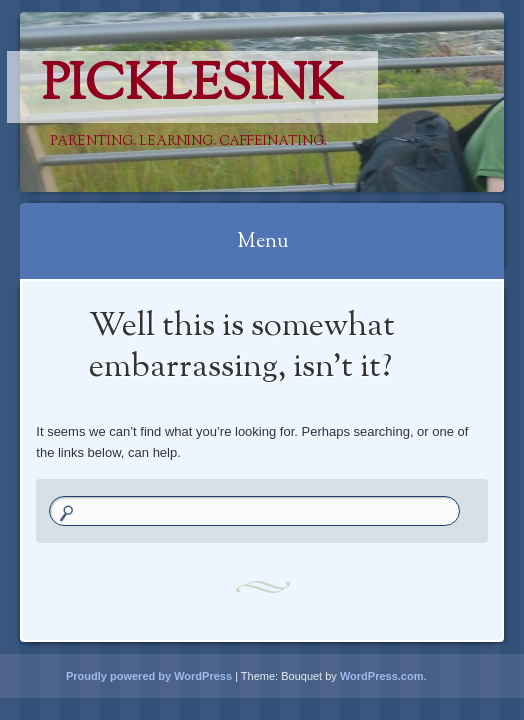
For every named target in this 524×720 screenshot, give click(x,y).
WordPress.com (382, 676)
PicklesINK (192, 87)
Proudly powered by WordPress (149, 676)
